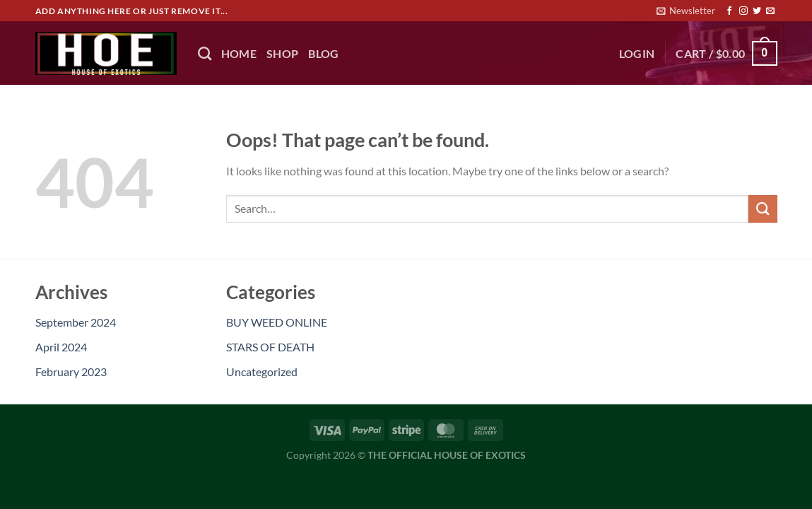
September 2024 (76, 322)
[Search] (205, 53)
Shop (282, 53)
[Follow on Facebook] (729, 11)
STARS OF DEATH (270, 347)
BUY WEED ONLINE (277, 322)
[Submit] (763, 209)
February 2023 (71, 371)
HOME (239, 53)
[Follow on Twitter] (757, 11)
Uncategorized (262, 371)
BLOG (323, 53)
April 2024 (61, 347)
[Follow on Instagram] (743, 11)
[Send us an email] (770, 11)
